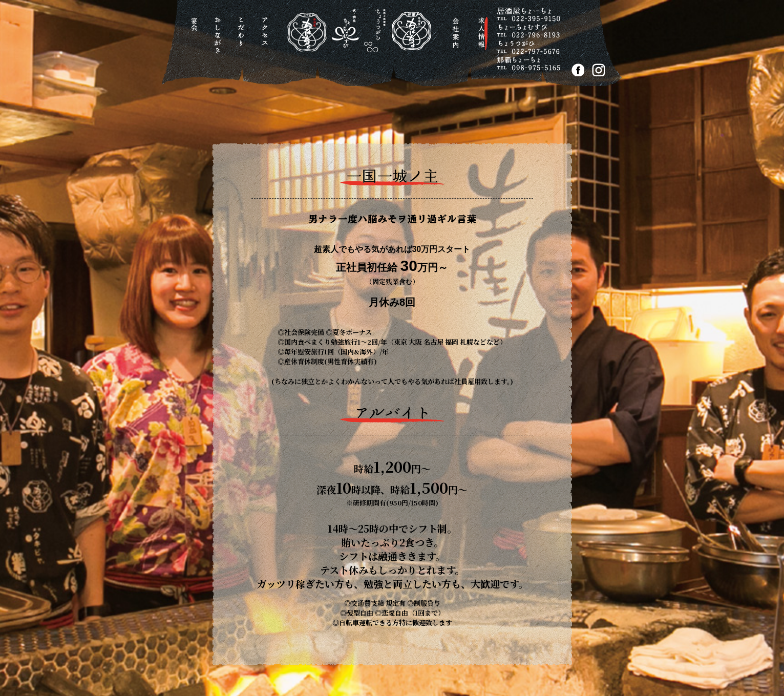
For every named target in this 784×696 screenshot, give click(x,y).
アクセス (267, 38)
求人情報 (483, 38)
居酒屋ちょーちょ (351, 40)
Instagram (598, 70)
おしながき (219, 38)
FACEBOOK (578, 70)
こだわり (243, 38)
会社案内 (457, 38)
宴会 (196, 38)
